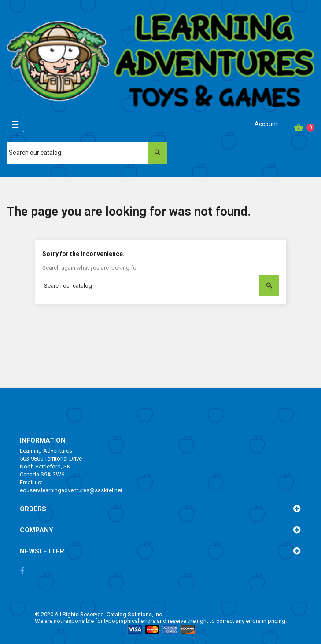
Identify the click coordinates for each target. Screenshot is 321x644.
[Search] (87, 153)
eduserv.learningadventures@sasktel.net (71, 490)
